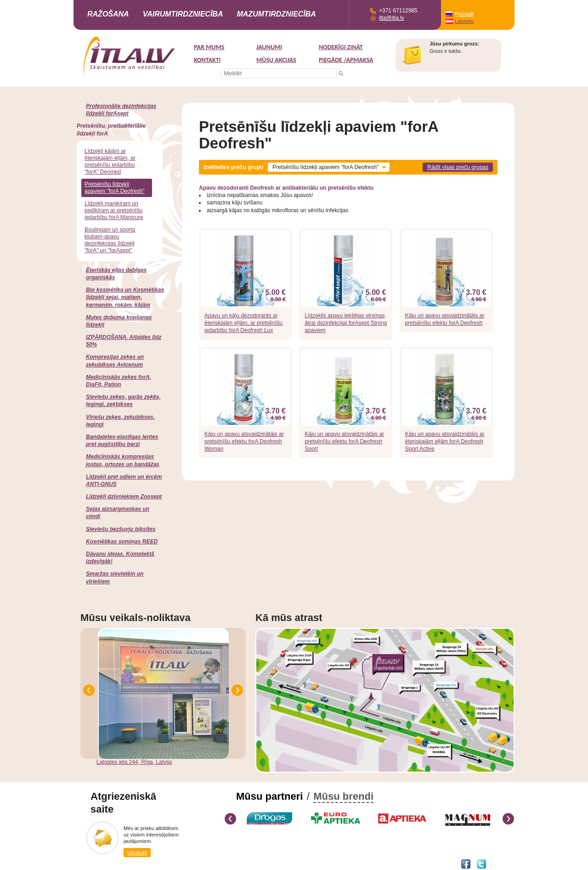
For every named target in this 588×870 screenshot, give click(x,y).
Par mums (209, 47)
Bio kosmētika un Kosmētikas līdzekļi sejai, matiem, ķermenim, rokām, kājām (125, 297)
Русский (464, 14)
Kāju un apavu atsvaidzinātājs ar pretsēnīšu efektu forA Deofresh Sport (344, 441)
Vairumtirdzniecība (183, 14)
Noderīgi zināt (341, 47)
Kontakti (207, 60)
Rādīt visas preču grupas (458, 167)
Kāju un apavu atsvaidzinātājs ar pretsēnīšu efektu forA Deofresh (445, 319)
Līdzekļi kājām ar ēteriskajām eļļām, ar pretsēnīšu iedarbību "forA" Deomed (110, 161)
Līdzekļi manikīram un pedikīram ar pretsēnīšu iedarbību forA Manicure (114, 210)
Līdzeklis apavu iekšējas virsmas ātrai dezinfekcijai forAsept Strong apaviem (346, 323)
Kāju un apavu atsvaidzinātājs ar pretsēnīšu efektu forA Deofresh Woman (244, 441)
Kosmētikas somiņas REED (122, 542)
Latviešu (464, 21)
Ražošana (108, 14)
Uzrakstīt (137, 853)
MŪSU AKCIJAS (276, 60)
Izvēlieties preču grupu (233, 167)
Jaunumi (269, 47)
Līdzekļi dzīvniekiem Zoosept (124, 497)
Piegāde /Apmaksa (346, 60)
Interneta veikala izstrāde (108, 863)
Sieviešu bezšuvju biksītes (121, 529)
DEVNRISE (148, 863)
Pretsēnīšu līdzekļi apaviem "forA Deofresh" (115, 188)
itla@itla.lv (392, 18)
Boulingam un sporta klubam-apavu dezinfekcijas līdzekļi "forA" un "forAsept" (110, 240)
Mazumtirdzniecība (276, 14)
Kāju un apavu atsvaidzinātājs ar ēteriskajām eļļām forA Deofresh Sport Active (445, 441)
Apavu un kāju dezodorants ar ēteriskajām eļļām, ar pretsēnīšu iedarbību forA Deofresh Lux (243, 323)
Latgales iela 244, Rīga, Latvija (134, 762)
